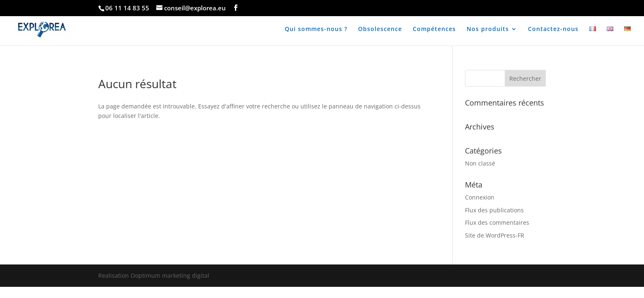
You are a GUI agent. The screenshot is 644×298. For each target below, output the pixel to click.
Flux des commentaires (497, 222)
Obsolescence (380, 29)
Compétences (434, 29)
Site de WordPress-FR (495, 235)
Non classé (480, 163)
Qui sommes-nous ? (316, 29)
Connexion (480, 197)
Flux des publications (494, 210)
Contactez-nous (553, 29)
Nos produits (488, 29)
